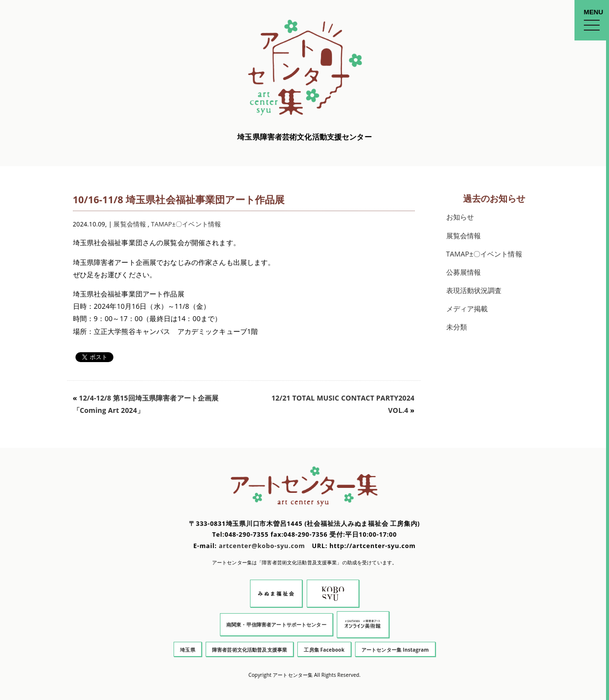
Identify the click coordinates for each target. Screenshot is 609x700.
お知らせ (460, 217)
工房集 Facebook (324, 650)
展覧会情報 (130, 224)
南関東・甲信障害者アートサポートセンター (276, 625)
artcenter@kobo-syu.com (262, 546)
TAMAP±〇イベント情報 (186, 224)
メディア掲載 (467, 309)
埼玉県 (187, 650)
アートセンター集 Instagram (395, 650)
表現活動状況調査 (474, 290)
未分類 (457, 327)
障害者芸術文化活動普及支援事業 (250, 650)
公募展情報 (464, 272)
